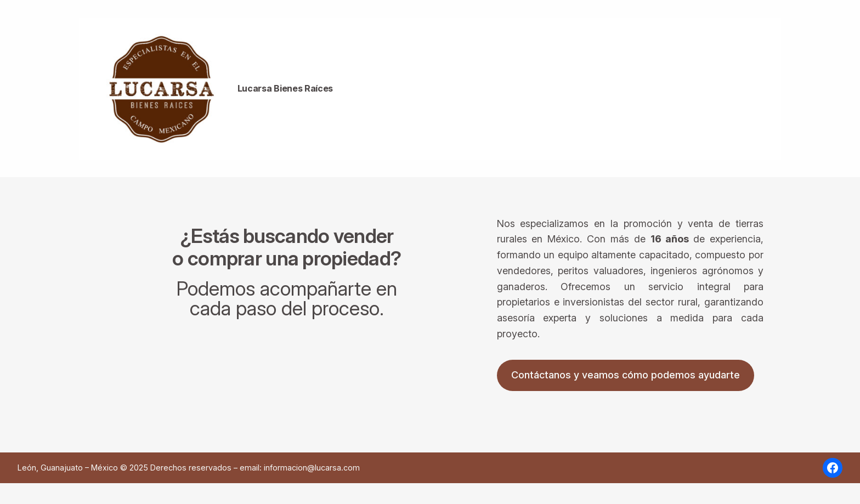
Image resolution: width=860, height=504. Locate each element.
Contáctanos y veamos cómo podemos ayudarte (626, 375)
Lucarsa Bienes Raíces (285, 88)
